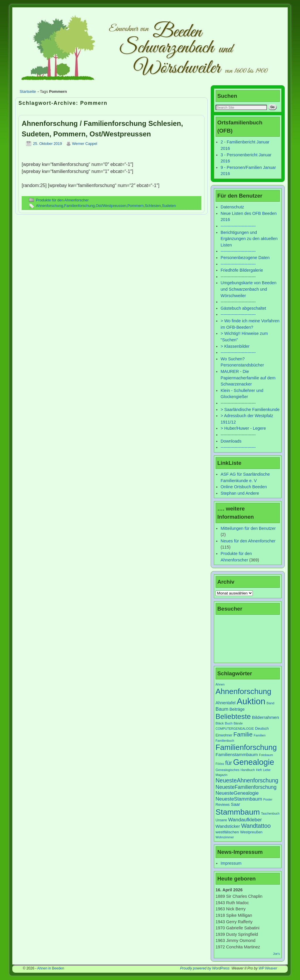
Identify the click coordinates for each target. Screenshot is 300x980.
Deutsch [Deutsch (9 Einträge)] (262, 728)
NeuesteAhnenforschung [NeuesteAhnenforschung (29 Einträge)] (247, 780)
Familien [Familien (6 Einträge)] (260, 735)
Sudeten (169, 206)
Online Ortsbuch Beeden (244, 487)
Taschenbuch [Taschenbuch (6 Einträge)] (270, 813)
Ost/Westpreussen (111, 206)
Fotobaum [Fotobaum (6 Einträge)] (266, 755)
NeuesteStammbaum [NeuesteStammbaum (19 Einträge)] (239, 799)
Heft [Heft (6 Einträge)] (259, 770)
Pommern (135, 206)
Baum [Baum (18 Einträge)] (222, 709)
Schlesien (153, 206)
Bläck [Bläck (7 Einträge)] (220, 723)
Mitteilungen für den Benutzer (248, 528)
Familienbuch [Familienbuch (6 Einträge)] (225, 741)
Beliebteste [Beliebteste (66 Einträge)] (233, 716)
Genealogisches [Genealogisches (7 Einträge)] (227, 770)
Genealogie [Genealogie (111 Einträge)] (254, 762)
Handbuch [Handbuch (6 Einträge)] (248, 770)
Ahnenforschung (50, 206)
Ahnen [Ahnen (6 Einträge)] (220, 684)
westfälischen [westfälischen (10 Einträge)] (227, 832)
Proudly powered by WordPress (205, 968)
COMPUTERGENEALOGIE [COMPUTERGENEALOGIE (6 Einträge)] (235, 729)
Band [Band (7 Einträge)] (271, 703)
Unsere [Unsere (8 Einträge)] (221, 820)
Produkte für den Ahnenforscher (62, 200)
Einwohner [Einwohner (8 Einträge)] (224, 735)
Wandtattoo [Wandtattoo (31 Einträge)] (256, 826)
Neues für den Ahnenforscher (248, 541)
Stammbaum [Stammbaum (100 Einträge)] (238, 812)
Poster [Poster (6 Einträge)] (268, 799)
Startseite (28, 91)
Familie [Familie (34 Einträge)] (243, 734)
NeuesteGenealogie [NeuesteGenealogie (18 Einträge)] (237, 793)
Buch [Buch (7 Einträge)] (229, 723)
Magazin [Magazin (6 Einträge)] (221, 775)
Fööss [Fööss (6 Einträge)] (220, 764)
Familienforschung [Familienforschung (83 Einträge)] (246, 747)
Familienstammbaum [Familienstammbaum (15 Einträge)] (237, 754)
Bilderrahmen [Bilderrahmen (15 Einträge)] (265, 717)
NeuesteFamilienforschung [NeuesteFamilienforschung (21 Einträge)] (246, 787)
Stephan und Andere (240, 493)
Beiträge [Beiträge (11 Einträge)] (237, 709)
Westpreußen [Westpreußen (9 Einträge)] (251, 832)
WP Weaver (268, 968)
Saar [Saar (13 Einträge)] (235, 804)
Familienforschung (79, 206)
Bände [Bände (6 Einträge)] (238, 723)
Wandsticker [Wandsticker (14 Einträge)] (228, 826)
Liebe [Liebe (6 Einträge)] (267, 770)
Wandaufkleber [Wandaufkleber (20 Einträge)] (245, 820)
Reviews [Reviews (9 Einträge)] (223, 805)
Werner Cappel (85, 144)
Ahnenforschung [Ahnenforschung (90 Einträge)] (243, 691)
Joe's (276, 954)
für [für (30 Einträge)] (229, 763)
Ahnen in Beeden (51, 968)
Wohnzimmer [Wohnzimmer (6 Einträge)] (225, 837)
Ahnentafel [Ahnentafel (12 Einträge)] (226, 703)
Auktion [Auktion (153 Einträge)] (251, 701)
